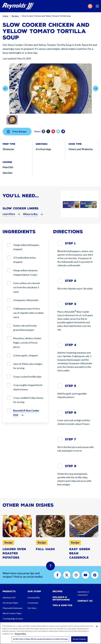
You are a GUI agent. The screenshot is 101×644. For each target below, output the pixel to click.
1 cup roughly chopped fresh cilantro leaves (28, 387)
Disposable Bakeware (13, 608)
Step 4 (71, 345)
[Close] (97, 626)
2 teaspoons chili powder (26, 300)
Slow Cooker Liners (21, 210)
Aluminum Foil (9, 597)
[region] (50, 633)
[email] (58, 133)
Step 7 (70, 439)
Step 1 (70, 243)
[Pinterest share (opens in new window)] (53, 133)
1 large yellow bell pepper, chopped (26, 247)
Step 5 (71, 386)
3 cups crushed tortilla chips (27, 377)
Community (33, 603)
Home (5, 16)
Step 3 (71, 304)
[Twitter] (48, 133)
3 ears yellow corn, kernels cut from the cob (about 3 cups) (27, 287)
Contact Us (85, 601)
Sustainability (34, 597)
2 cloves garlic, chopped (25, 355)
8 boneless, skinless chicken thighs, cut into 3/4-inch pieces (27, 343)
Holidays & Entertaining (61, 598)
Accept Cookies (79, 639)
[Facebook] (44, 133)
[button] (90, 6)
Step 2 (71, 281)
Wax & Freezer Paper (12, 613)
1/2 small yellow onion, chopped (25, 260)
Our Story (32, 608)
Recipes (15, 16)
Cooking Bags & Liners (13, 619)
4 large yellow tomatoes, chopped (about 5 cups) (26, 272)
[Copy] (63, 133)
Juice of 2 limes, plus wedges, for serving (28, 366)
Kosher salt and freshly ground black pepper (25, 328)
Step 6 (71, 413)
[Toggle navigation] (97, 6)
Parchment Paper (10, 603)
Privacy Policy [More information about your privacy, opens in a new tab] (20, 634)
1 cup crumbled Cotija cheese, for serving (28, 400)
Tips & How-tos (62, 605)
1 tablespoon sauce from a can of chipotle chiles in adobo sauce (28, 313)
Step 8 (71, 466)
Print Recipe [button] (17, 133)
